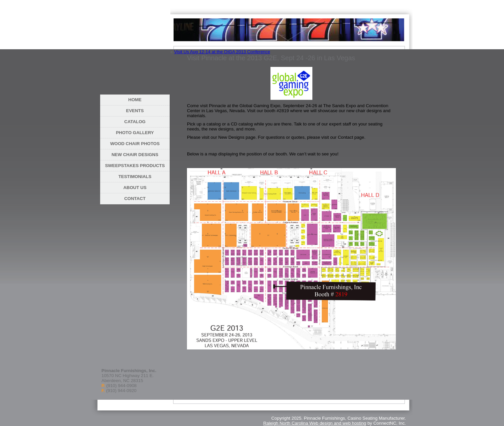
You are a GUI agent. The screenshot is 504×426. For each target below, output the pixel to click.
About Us (135, 188)
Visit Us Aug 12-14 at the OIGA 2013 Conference (222, 52)
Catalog (135, 122)
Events (135, 111)
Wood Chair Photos (135, 144)
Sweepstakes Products (135, 166)
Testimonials (135, 177)
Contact (135, 199)
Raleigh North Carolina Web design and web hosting (315, 423)
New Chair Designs (135, 155)
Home (135, 100)
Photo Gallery (135, 133)
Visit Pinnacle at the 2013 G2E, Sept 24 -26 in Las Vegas (271, 58)
